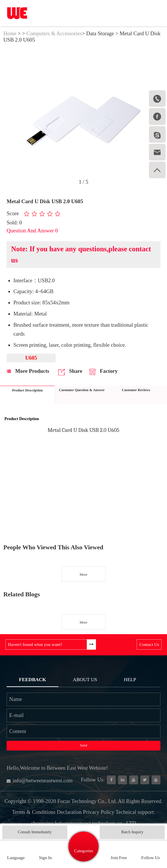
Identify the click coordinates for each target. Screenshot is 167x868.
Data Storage (100, 33)
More (83, 575)
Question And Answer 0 (32, 231)
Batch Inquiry (132, 832)
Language (16, 858)
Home (10, 33)
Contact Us (149, 644)
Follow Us (151, 858)
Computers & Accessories (54, 33)
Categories (84, 851)
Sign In (45, 858)
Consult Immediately (35, 832)
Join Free (119, 858)
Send (83, 745)
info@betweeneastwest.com (40, 780)
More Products (28, 371)
